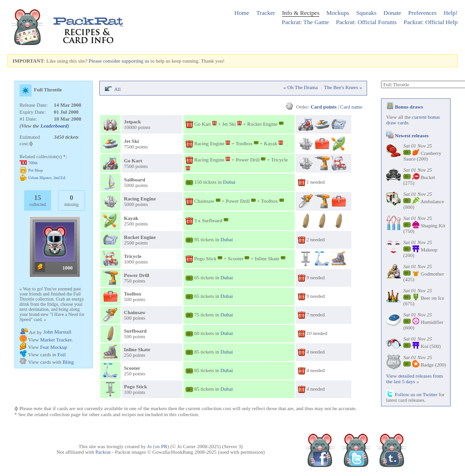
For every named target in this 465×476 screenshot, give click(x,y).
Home (242, 13)
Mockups (338, 13)
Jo (149, 446)
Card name (351, 107)
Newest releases (407, 135)
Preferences (422, 13)
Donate (392, 13)
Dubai (229, 182)
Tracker (266, 13)
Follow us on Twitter (412, 394)
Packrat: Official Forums (366, 22)
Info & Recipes (301, 13)
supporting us (136, 61)
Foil (62, 354)
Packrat (103, 452)
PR (164, 446)
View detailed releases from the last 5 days (414, 379)
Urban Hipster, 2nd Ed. (47, 178)
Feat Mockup (53, 347)
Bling (68, 362)
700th (33, 163)
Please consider (104, 61)
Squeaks (366, 13)
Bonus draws (405, 107)
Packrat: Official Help (431, 22)
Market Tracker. (56, 340)
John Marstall (57, 332)
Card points (323, 107)
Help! (451, 13)
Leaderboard (54, 126)
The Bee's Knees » (343, 87)
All (117, 89)
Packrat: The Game (305, 22)
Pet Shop (36, 170)
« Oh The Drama (301, 87)
